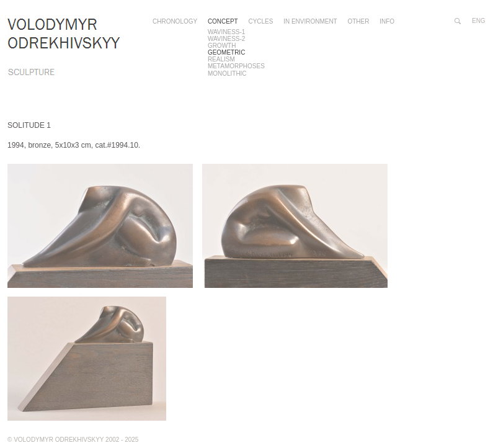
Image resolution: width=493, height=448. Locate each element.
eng (479, 21)
